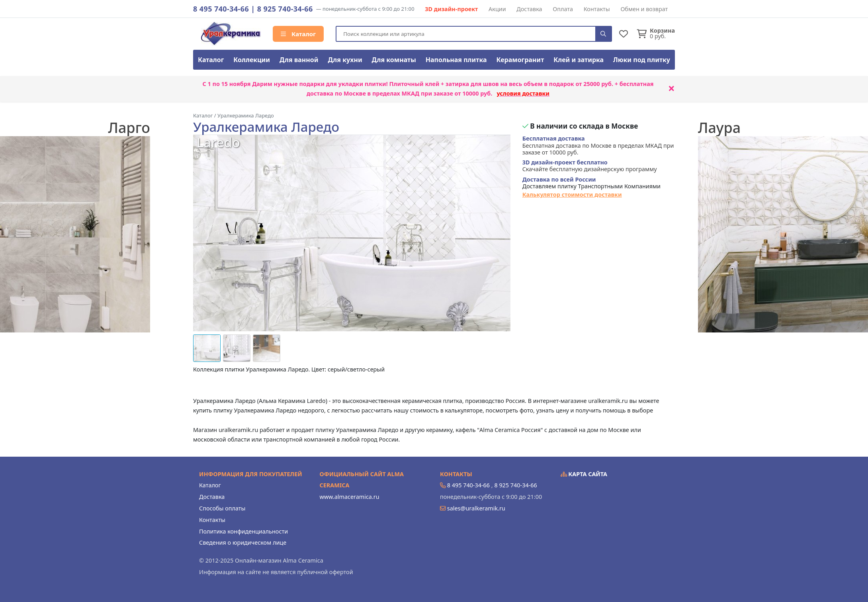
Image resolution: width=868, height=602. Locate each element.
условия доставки (523, 93)
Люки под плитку (642, 60)
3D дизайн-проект (451, 9)
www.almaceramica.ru (350, 497)
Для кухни (345, 60)
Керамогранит (520, 60)
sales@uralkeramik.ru (476, 508)
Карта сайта (584, 474)
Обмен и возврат (644, 9)
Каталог (298, 34)
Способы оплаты (222, 508)
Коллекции (252, 60)
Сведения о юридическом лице (243, 542)
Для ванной (299, 60)
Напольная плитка (456, 60)
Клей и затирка (579, 60)
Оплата (563, 9)
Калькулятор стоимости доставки (572, 194)
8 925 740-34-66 (285, 9)
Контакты (597, 9)
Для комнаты (394, 60)
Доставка (529, 9)
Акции (497, 9)
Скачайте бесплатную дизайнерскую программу (590, 166)
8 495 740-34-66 (221, 9)
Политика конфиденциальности (243, 531)
